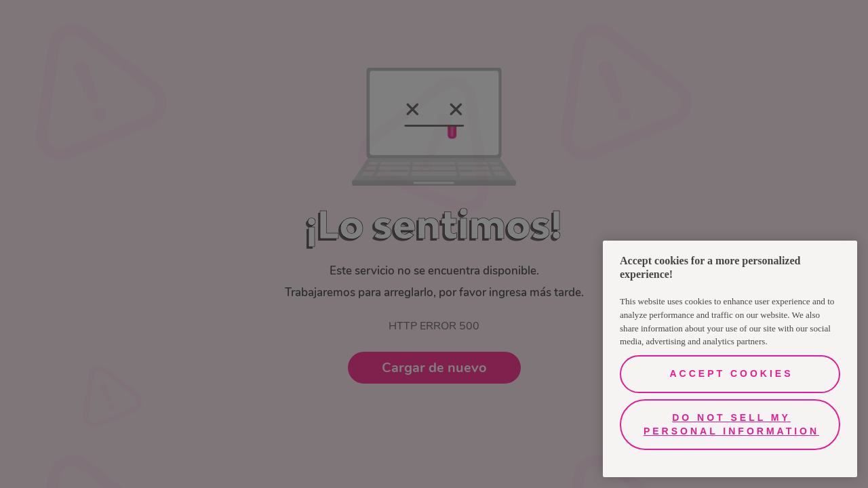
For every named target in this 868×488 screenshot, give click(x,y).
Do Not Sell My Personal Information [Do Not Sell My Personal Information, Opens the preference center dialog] (731, 424)
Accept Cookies (731, 373)
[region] (730, 359)
